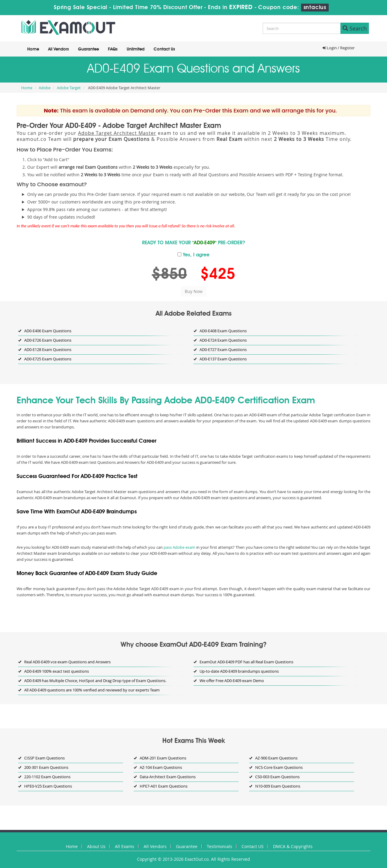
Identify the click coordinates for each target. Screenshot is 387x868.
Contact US (253, 846)
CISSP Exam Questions (44, 758)
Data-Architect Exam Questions (168, 777)
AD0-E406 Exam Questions (48, 331)
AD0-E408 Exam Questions (223, 331)
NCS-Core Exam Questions (279, 767)
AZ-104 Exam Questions (161, 767)
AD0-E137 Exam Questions (223, 359)
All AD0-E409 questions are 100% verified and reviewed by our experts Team (92, 690)
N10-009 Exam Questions (278, 786)
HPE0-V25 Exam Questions (48, 786)
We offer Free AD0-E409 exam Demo (232, 681)
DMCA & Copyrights (293, 846)
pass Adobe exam (179, 547)
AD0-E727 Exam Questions (223, 349)
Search (355, 28)
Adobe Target (69, 88)
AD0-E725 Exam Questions (48, 359)
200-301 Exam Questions (46, 767)
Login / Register (339, 48)
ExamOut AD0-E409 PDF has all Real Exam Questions (246, 662)
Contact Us (164, 49)
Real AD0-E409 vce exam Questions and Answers (67, 662)
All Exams (125, 846)
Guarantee (88, 49)
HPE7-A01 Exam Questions (164, 786)
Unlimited (136, 49)
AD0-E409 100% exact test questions (57, 671)
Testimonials (220, 846)
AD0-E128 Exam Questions (48, 349)
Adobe (45, 88)
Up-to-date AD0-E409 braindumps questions (239, 671)
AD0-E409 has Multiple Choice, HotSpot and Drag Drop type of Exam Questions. (95, 681)
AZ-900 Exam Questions (276, 758)
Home (33, 49)
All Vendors (59, 49)
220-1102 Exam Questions (47, 777)
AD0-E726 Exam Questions (48, 340)
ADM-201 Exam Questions (163, 758)
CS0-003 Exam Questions (277, 777)
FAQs (113, 49)
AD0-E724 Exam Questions (223, 340)
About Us (96, 846)
